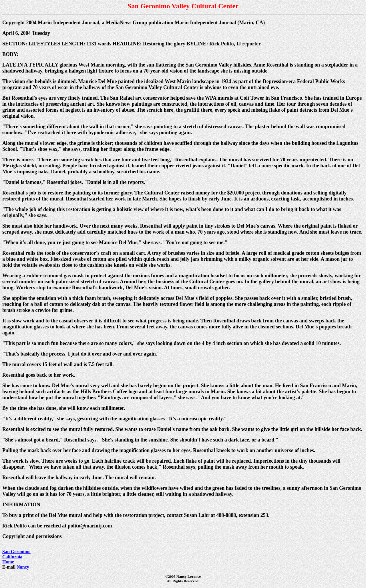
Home (8, 562)
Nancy (23, 567)
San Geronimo (16, 552)
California (12, 557)
